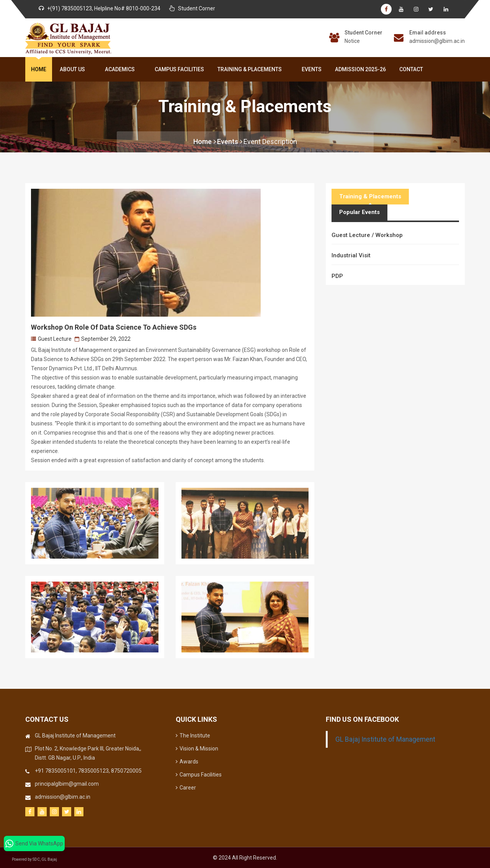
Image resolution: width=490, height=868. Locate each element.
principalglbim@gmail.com (67, 784)
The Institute (193, 736)
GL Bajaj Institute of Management (385, 739)
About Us (74, 69)
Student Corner (363, 33)
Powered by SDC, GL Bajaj (38, 859)
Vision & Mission (197, 749)
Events (312, 69)
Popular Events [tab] (359, 212)
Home (39, 69)
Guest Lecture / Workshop (367, 235)
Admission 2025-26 (360, 69)
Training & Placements (251, 69)
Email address (428, 33)
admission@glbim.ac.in (437, 41)
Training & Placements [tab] (370, 196)
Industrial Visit (351, 255)
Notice (352, 41)
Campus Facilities (179, 69)
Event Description (270, 141)
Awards (187, 762)
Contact (411, 69)
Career (186, 788)
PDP (337, 276)
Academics (121, 69)
